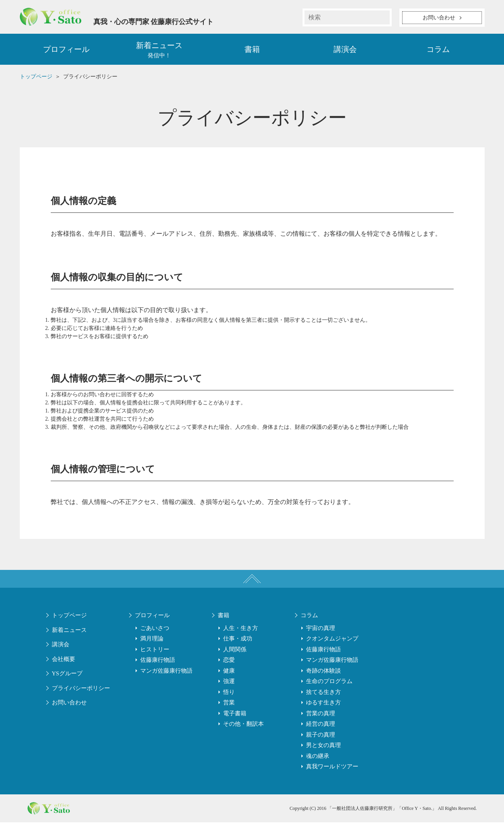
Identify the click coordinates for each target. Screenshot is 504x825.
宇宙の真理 (321, 631)
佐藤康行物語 (158, 663)
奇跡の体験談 (323, 673)
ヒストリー (155, 652)
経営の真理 (321, 727)
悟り (229, 695)
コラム (438, 50)
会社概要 (64, 662)
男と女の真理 (323, 748)
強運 (229, 684)
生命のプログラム (329, 684)
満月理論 (152, 641)
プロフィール (66, 50)
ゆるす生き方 (323, 705)
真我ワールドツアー (332, 769)
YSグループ (67, 676)
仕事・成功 (238, 641)
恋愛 (229, 663)
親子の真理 (321, 737)
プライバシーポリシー (81, 691)
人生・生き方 (241, 631)
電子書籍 (235, 716)
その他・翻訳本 (243, 727)
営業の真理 (321, 716)
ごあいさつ (155, 631)
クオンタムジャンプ (332, 641)
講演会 (345, 50)
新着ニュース (69, 633)
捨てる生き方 (323, 695)
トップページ (69, 618)
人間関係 (235, 652)
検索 (383, 17)
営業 (229, 705)
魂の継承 (318, 759)
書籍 (252, 50)
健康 (229, 673)
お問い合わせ (69, 705)
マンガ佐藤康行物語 (166, 673)
